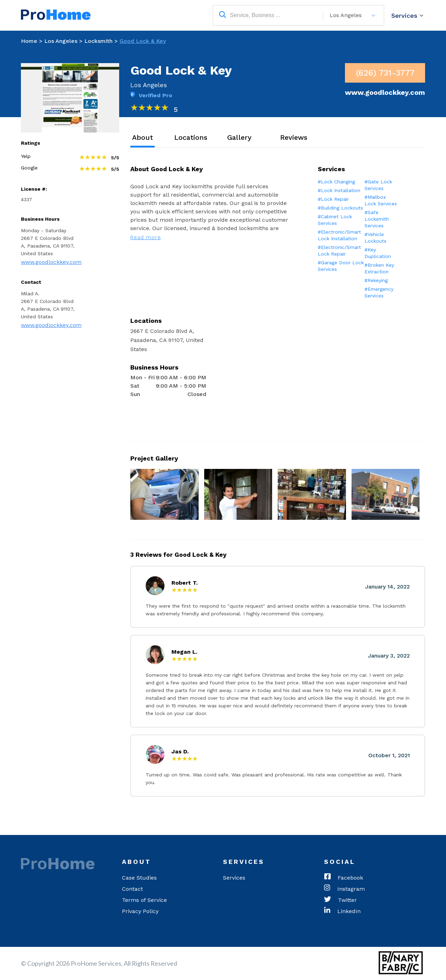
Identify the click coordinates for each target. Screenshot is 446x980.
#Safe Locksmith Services (377, 219)
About (143, 137)
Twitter (340, 900)
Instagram (344, 889)
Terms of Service (144, 900)
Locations (191, 137)
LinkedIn (342, 911)
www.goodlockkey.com (51, 262)
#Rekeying (376, 280)
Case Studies (139, 878)
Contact (132, 889)
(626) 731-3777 (385, 73)
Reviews (294, 137)
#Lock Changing (336, 182)
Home (29, 41)
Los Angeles (61, 41)
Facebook (344, 878)
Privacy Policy (140, 911)
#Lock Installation (339, 190)
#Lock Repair (333, 199)
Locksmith (98, 41)
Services (404, 16)
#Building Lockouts (340, 208)
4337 (26, 199)
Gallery (239, 137)
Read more (146, 237)
